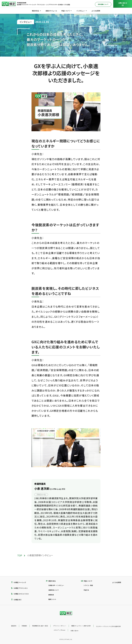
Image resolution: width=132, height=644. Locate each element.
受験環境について (54, 590)
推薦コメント (52, 599)
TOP (20, 555)
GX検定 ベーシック (19, 582)
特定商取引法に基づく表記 (40, 626)
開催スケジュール (51, 11)
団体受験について (103, 4)
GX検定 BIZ (16, 600)
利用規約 (24, 626)
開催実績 (51, 595)
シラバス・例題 (88, 585)
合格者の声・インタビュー (56, 585)
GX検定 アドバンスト (19, 588)
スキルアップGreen (59, 630)
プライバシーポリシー (60, 626)
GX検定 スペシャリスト (20, 594)
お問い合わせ (74, 631)
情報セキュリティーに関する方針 (81, 626)
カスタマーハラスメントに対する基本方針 (108, 626)
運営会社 (14, 626)
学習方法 (86, 590)
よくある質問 (96, 11)
